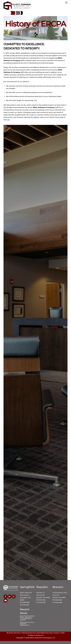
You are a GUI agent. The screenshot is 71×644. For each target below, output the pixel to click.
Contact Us (39, 635)
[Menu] (66, 3)
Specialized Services (45, 633)
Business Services (13, 633)
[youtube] (5, 600)
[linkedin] (10, 596)
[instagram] (14, 596)
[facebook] (5, 596)
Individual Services (29, 633)
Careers (57, 633)
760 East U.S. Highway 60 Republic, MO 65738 (43, 595)
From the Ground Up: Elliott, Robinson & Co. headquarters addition (27, 618)
